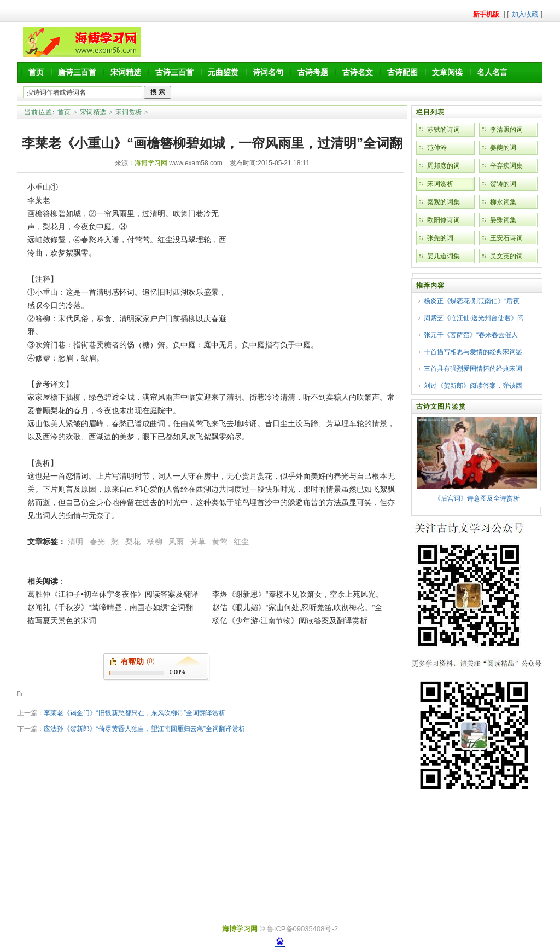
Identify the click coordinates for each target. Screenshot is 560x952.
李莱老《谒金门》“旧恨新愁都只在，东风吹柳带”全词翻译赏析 (135, 713)
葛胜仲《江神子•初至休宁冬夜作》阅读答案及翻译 (113, 594)
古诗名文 (358, 72)
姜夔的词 (503, 148)
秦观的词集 (444, 202)
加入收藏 (525, 14)
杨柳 (155, 542)
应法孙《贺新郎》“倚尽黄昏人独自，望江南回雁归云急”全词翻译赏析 (144, 729)
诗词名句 (268, 72)
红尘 (241, 542)
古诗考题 (313, 72)
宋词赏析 (129, 112)
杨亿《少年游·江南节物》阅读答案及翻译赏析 (290, 620)
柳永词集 (503, 202)
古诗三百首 (174, 72)
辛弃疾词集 (506, 166)
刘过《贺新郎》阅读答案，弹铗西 (473, 386)
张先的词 (440, 238)
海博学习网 (151, 163)
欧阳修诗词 (444, 220)
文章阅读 (447, 72)
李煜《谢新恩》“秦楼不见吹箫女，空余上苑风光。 (298, 594)
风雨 (176, 542)
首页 (36, 72)
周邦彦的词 (444, 166)
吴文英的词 (506, 256)
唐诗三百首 (77, 72)
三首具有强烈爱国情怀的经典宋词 (473, 369)
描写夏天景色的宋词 (62, 620)
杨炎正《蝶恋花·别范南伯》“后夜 (472, 301)
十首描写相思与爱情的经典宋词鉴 (473, 352)
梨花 (133, 542)
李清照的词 (506, 130)
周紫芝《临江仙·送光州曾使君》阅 (474, 318)
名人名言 (492, 72)
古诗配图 (402, 72)
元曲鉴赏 (223, 72)
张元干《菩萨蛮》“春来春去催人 (471, 335)
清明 (75, 542)
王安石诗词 (506, 238)
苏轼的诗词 (444, 130)
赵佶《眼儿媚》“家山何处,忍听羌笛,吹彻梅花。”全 (297, 607)
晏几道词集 (444, 256)
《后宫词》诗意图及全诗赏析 (477, 498)
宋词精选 (126, 72)
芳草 (198, 542)
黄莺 (220, 542)
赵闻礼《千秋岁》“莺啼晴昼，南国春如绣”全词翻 (110, 607)
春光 (97, 542)
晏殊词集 (503, 220)
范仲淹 (437, 148)
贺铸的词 (503, 184)
